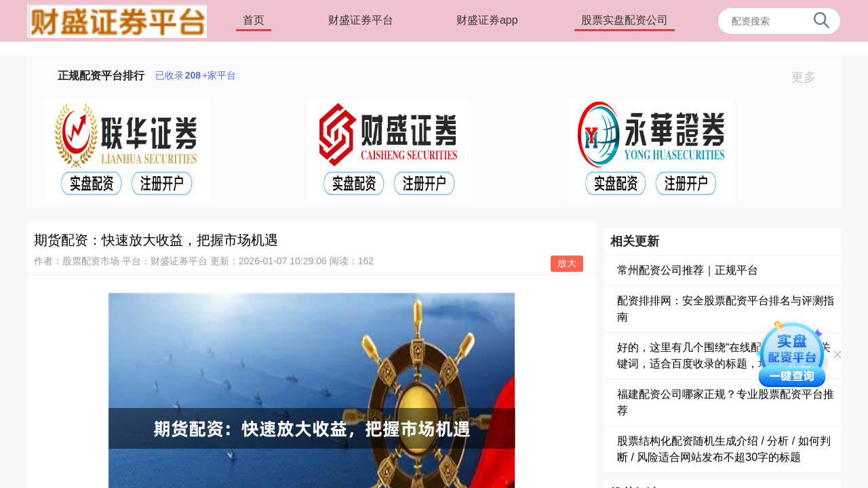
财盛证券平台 (361, 20)
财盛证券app (487, 20)
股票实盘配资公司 (625, 20)
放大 (567, 263)
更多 (809, 77)
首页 (254, 20)
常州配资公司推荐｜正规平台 (688, 270)
